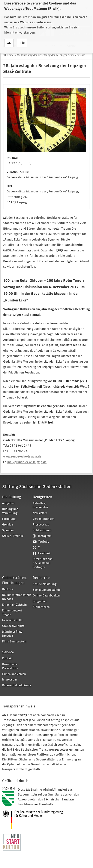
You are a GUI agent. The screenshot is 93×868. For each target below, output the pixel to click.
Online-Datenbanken (46, 596)
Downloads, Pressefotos (10, 666)
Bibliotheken (41, 607)
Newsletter (40, 513)
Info (22, 39)
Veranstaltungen (44, 519)
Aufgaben (8, 503)
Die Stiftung (12, 497)
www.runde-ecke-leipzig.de (22, 457)
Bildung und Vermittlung (10, 511)
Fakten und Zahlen (14, 674)
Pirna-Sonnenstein (14, 642)
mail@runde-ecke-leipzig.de (27, 462)
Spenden (8, 531)
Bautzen (8, 589)
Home (10, 55)
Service (8, 652)
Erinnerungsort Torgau (12, 613)
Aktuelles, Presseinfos (40, 505)
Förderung (9, 519)
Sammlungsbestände (47, 590)
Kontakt (7, 659)
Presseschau (41, 525)
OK (9, 39)
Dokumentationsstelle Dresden (16, 597)
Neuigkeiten (42, 497)
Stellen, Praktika (13, 536)
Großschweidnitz (13, 626)
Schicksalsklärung (45, 584)
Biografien (40, 602)
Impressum (9, 680)
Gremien (8, 525)
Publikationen (42, 531)
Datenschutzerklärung (16, 686)
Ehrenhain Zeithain (14, 605)
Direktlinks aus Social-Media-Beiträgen (43, 563)
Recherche (41, 578)
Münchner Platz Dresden (12, 634)
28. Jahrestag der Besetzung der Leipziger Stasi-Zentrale (51, 55)
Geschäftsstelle (12, 620)
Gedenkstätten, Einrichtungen (14, 581)
